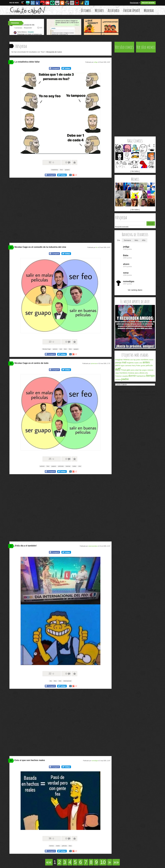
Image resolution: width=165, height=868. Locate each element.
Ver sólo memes (146, 47)
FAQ (149, 392)
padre (125, 379)
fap (134, 360)
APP (153, 392)
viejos (117, 373)
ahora (142, 373)
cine (80, 466)
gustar (143, 366)
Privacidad (136, 392)
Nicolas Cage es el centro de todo (32, 363)
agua (123, 366)
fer (97, 247)
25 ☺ (52, 459)
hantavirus (141, 376)
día (51, 681)
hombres (124, 373)
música (131, 373)
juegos (144, 370)
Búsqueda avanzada (122, 227)
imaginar (119, 360)
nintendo (150, 370)
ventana (118, 380)
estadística (55, 170)
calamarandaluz (93, 546)
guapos (67, 170)
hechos (52, 846)
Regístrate (134, 3)
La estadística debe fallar (27, 62)
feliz (60, 681)
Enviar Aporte (132, 10)
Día (119, 240)
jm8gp (96, 62)
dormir (132, 376)
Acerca (121, 392)
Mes (136, 240)
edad (137, 370)
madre (136, 363)
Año (144, 240)
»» (116, 862)
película (64, 846)
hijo (140, 370)
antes (146, 362)
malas (74, 466)
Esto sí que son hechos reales (30, 760)
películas (61, 466)
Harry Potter (136, 366)
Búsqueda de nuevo (54, 52)
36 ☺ (52, 838)
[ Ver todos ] (135, 171)
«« (49, 862)
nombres (145, 360)
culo (131, 360)
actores (55, 349)
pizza (133, 370)
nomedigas (95, 761)
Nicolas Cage (47, 349)
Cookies (144, 392)
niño (146, 373)
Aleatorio (114, 10)
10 (103, 862)
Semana (127, 240)
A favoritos (74, 162)
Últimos (86, 10)
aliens (137, 373)
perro (118, 365)
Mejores (99, 10)
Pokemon (119, 376)
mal (61, 349)
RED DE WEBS (14, 3)
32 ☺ (52, 162)
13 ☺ (52, 342)
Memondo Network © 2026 (146, 395)
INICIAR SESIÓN (148, 3)
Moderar (149, 10)
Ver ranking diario (135, 290)
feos (61, 170)
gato (128, 370)
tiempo (151, 376)
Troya (124, 370)
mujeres (130, 363)
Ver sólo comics (124, 47)
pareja (118, 363)
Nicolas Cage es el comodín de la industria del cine (40, 247)
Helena (126, 360)
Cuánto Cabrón (121, 385)
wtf (118, 369)
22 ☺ (52, 674)
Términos (128, 392)
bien (65, 349)
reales (58, 846)
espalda (125, 376)
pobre (138, 360)
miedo (151, 360)
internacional (67, 681)
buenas (68, 466)
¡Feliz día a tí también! (26, 546)
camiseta (128, 366)
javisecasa (94, 363)
